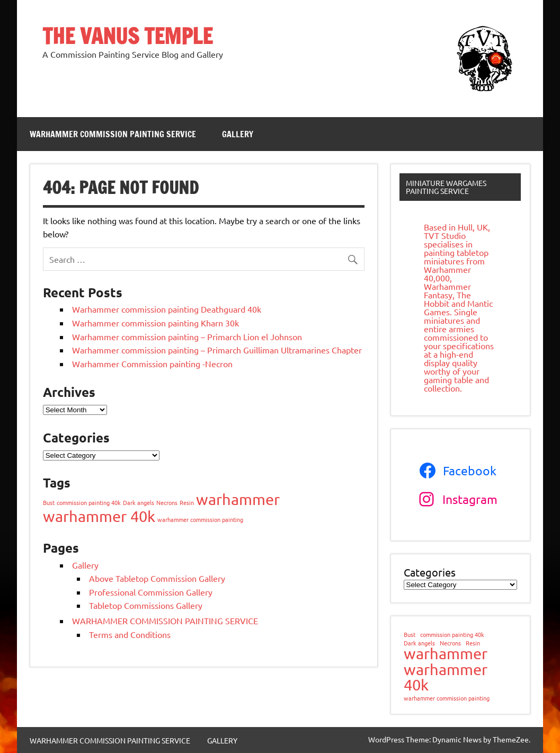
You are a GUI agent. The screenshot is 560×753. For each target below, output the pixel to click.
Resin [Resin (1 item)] (187, 502)
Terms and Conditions (130, 634)
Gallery (85, 565)
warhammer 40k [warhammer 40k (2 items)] (99, 516)
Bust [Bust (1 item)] (49, 502)
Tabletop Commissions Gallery (146, 605)
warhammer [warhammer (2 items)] (238, 499)
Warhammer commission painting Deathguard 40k (167, 309)
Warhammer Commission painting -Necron (152, 364)
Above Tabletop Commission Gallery (157, 578)
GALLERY (238, 134)
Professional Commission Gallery (151, 592)
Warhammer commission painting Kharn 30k (155, 323)
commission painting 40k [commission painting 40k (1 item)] (89, 502)
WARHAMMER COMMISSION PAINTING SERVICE (113, 134)
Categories (430, 572)
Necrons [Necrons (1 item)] (167, 502)
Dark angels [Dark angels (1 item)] (139, 502)
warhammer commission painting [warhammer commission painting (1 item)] (200, 519)
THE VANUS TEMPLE (127, 36)
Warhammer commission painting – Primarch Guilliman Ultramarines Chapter (217, 350)
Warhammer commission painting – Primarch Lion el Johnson (187, 336)
